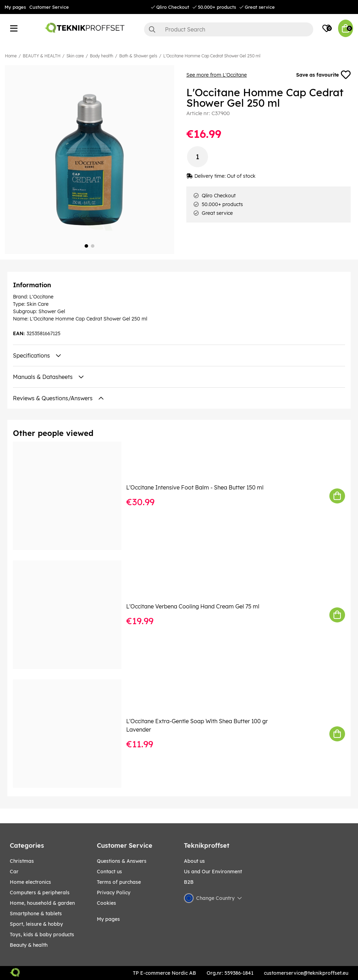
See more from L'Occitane (217, 75)
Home (11, 56)
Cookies (106, 903)
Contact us (109, 872)
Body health (102, 56)
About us (194, 861)
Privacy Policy (114, 893)
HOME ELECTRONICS (30, 882)
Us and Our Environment (213, 872)
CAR (14, 872)
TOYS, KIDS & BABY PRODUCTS (42, 935)
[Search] (229, 29)
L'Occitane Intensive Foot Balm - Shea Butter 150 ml (195, 487)
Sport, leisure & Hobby (36, 924)
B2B (189, 882)
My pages (15, 7)
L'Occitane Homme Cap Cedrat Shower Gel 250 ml (212, 56)
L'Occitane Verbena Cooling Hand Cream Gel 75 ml (193, 606)
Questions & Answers (122, 861)
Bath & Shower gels (138, 56)
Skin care (75, 56)
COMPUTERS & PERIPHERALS (40, 893)
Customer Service (49, 7)
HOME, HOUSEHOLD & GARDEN (42, 903)
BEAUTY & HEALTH (42, 56)
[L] (72, 496)
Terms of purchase (119, 882)
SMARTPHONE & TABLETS (36, 914)
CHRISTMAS (22, 861)
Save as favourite (323, 75)
